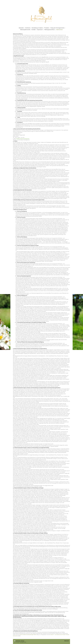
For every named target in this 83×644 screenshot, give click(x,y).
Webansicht (66, 641)
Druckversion (17, 641)
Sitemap (23, 641)
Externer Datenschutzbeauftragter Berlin (28, 635)
